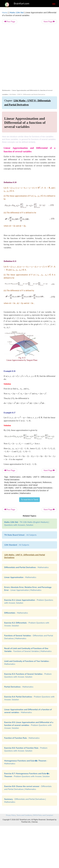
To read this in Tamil (30, 500)
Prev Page (10, 22)
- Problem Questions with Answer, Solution (29, 725)
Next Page (49, 22)
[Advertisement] (29, 56)
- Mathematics (20, 577)
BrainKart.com (22, 4)
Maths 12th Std (17, 13)
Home (5, 13)
